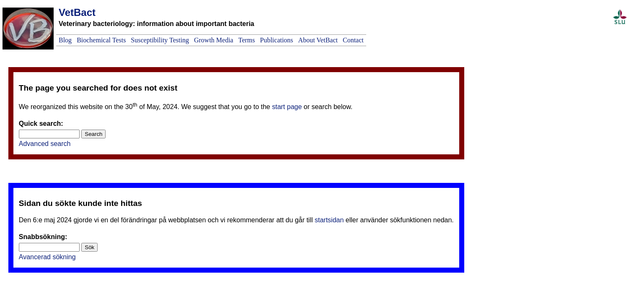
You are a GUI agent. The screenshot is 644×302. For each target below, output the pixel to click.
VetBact (77, 12)
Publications (276, 40)
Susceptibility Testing (160, 40)
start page (287, 107)
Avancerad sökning (47, 257)
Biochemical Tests (101, 40)
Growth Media (214, 40)
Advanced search (45, 144)
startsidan (329, 220)
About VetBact (318, 40)
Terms (247, 40)
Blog (65, 40)
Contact (353, 40)
